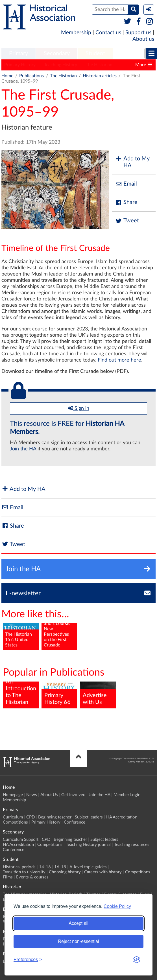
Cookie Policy (117, 906)
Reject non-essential (79, 941)
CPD (30, 817)
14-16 (45, 867)
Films (8, 877)
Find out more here (119, 360)
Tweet (127, 221)
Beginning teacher (55, 817)
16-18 (60, 867)
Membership (76, 33)
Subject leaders (89, 817)
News (32, 795)
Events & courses (32, 877)
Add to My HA (132, 162)
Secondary (57, 53)
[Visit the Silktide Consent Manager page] (137, 960)
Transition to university (24, 872)
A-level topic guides (88, 867)
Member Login (127, 795)
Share (126, 202)
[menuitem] (18, 54)
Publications (31, 76)
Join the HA (23, 449)
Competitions (15, 822)
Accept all (78, 923)
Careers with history (103, 872)
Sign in (79, 408)
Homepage (13, 795)
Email (126, 184)
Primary (18, 53)
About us (143, 39)
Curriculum (13, 817)
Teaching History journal (88, 845)
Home (7, 76)
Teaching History (61, 65)
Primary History (20, 65)
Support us (138, 33)
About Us (49, 795)
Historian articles (100, 76)
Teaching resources (132, 845)
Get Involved (73, 795)
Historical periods (19, 867)
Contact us (108, 33)
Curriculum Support (21, 840)
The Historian (99, 65)
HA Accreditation (122, 817)
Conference (75, 822)
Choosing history (65, 872)
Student (95, 53)
